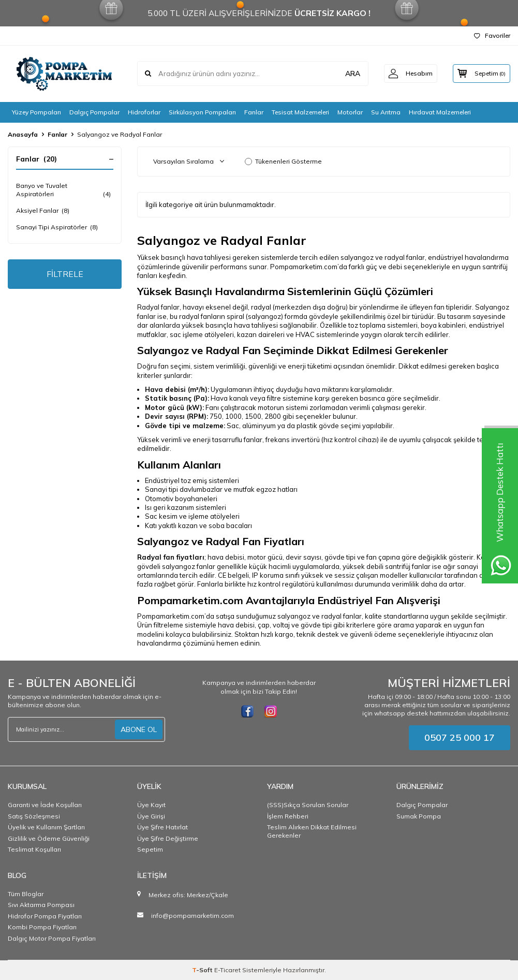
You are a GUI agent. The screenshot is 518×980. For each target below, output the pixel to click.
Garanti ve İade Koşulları (45, 805)
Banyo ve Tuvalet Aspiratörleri (65, 190)
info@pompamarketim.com (193, 916)
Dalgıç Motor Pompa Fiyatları (52, 938)
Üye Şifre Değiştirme (168, 838)
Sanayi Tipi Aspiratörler (57, 227)
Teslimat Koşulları (34, 849)
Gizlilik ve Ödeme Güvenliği (49, 838)
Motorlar (350, 112)
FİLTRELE (65, 274)
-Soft (203, 970)
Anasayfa (23, 134)
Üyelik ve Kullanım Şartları (46, 827)
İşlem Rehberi (288, 816)
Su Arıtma (386, 112)
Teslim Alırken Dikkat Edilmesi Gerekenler (312, 831)
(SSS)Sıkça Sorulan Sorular (308, 805)
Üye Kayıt (151, 805)
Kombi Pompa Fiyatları (42, 927)
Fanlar (254, 112)
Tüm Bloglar (26, 894)
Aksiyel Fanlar (43, 211)
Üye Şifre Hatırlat (162, 827)
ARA (349, 74)
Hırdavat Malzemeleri (440, 112)
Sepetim (150, 849)
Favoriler (492, 35)
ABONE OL (139, 729)
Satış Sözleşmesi (34, 816)
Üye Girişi (151, 816)
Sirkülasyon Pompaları (202, 112)
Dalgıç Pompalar (94, 112)
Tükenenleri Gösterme (283, 161)
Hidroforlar (144, 112)
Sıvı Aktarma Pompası (41, 905)
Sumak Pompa (419, 816)
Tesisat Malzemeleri (300, 112)
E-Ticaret (227, 970)
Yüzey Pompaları (36, 112)
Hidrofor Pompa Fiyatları (45, 916)
